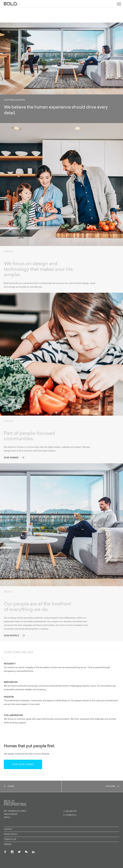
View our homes (23, 765)
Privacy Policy (11, 834)
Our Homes (14, 458)
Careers (8, 845)
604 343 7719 (71, 811)
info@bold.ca (71, 815)
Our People (14, 636)
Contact (8, 830)
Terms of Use (10, 840)
